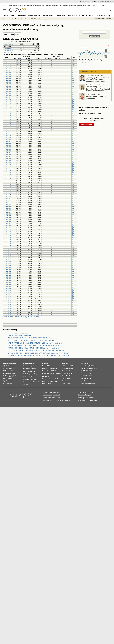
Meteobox (102, 2)
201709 (9, 66)
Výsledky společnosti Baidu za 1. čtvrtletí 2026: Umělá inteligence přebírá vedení (98, 80)
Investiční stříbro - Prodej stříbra (19, 335)
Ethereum (58, 373)
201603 (9, 102)
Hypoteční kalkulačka (9, 381)
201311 (9, 157)
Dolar (35, 368)
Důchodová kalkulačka (10, 368)
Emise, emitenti (35, 16)
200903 (9, 267)
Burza (44, 366)
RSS (86, 400)
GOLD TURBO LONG (34, 19)
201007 (9, 236)
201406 (9, 143)
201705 (9, 74)
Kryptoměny (46, 373)
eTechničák (89, 370)
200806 (9, 285)
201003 (9, 244)
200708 (9, 305)
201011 (9, 228)
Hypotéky (55, 6)
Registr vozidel (86, 368)
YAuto (97, 2)
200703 (9, 314)
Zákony (79, 6)
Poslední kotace (8, 44)
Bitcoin (49, 6)
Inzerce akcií (49, 16)
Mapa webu (89, 375)
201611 (9, 86)
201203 (9, 196)
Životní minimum (8, 378)
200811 (9, 275)
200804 (9, 289)
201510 (9, 112)
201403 (9, 149)
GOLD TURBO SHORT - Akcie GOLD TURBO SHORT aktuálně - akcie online (36, 351)
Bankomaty (32, 363)
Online (7, 34)
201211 (9, 181)
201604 (9, 100)
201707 (9, 70)
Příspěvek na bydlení (9, 373)
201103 (9, 220)
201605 (9, 98)
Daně (63, 383)
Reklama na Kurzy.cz (85, 392)
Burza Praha (10, 16)
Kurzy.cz (5, 19)
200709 (9, 303)
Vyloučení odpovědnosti (51, 395)
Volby (83, 375)
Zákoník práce (66, 378)
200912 (9, 249)
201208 (9, 186)
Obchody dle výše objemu (30, 317)
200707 (9, 307)
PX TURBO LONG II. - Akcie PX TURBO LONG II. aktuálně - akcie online (34, 348)
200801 (9, 295)
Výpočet (14, 363)
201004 (9, 242)
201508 (9, 116)
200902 (9, 269)
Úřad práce (26, 374)
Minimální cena (8, 48)
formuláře (68, 383)
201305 (9, 169)
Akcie (17, 19)
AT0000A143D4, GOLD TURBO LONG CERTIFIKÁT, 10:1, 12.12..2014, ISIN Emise (38, 353)
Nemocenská (27, 379)
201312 (9, 155)
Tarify (61, 6)
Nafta (57, 381)
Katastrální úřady (67, 371)
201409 (9, 137)
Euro (31, 368)
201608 (9, 92)
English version (86, 378)
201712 (9, 60)
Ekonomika (46, 371)
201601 (9, 106)
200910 (9, 253)
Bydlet (107, 2)
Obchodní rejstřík (84, 2)
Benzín (52, 381)
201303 (9, 173)
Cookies (56, 392)
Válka (89, 6)
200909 (9, 255)
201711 (9, 62)
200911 (9, 251)
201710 (9, 64)
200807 (9, 283)
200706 (9, 309)
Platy (35, 374)
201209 (9, 184)
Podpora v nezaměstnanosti (31, 382)
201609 (9, 90)
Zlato (44, 6)
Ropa (44, 381)
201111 (9, 204)
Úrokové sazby (27, 366)
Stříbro (57, 379)
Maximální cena (8, 50)
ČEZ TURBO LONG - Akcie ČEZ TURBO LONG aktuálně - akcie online (33, 345)
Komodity (38, 6)
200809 (9, 279)
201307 (9, 165)
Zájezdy (92, 2)
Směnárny (26, 368)
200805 (9, 287)
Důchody (25, 384)
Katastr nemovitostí (67, 368)
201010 (9, 230)
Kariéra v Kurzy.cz (84, 395)
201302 (9, 175)
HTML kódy (93, 400)
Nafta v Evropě (47, 383)
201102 (9, 222)
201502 (9, 127)
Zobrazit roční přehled (11, 317)
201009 (9, 232)
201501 (9, 129)
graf (73, 60)
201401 (9, 153)
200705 (9, 311)
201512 (9, 108)
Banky (25, 363)
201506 (9, 120)
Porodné (34, 379)
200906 (9, 261)
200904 (9, 265)
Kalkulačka (73, 6)
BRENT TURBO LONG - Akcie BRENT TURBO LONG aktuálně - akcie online (36, 343)
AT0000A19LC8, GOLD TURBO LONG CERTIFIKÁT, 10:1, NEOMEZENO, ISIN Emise (39, 356)
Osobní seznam (73, 16)
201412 (9, 131)
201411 (9, 133)
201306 (9, 167)
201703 (9, 78)
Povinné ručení (8, 383)
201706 (9, 72)
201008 (9, 234)
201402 (9, 151)
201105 (9, 216)
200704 (9, 312)
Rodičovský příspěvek (10, 376)
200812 (9, 273)
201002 (9, 246)
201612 (9, 84)
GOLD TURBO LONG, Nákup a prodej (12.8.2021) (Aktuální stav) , (32, 340)
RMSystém (22, 16)
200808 (9, 281)
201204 (9, 194)
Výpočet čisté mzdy (9, 366)
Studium (112, 2)
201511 (9, 110)
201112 (9, 202)
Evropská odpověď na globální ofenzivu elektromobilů (98, 90)
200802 (9, 293)
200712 (9, 297)
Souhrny (44, 19)
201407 (9, 141)
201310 (9, 159)
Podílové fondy (53, 368)
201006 (9, 238)
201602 (9, 104)
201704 (9, 76)
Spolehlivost (93, 366)
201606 (9, 96)
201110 (9, 206)
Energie (66, 6)
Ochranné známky (67, 373)
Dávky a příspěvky (28, 377)
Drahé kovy (46, 376)
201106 (9, 214)
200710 (9, 301)
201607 (9, 94)
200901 (9, 271)
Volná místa (31, 371)
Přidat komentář (86, 125)
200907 (9, 259)
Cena (87, 366)
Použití (80, 400)
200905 (9, 263)
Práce (85, 6)
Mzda (32, 374)
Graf (12, 34)
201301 (9, 177)
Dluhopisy (45, 368)
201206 (9, 190)
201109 (9, 208)
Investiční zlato (50, 379)
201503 (9, 125)
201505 (9, 121)
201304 (9, 171)
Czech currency (86, 381)
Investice (11, 19)
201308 (9, 163)
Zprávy (10, 6)
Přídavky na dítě (8, 371)
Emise (18, 34)
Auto (83, 366)
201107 (9, 212)
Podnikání (65, 363)
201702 (9, 80)
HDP (51, 371)
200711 (9, 299)
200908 (9, 257)
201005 (9, 240)
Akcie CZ (16, 6)
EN (103, 6)
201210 (9, 183)
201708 (9, 68)
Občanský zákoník (67, 376)
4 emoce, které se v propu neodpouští (96, 97)
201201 (9, 200)
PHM (48, 381)
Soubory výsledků (104, 16)
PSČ (72, 366)
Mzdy (55, 371)
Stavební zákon (66, 381)
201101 (9, 224)
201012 (9, 226)
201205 (9, 192)
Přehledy (61, 16)
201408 (9, 139)
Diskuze (94, 6)
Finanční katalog (86, 373)
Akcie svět (23, 6)
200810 (9, 277)
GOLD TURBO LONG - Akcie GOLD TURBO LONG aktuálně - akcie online (35, 338)
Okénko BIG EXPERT (88, 72)
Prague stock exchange (88, 383)
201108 (9, 210)
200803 (9, 291)
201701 (9, 82)
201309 (9, 161)
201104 (9, 218)
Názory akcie (88, 16)
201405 (9, 145)
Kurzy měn (31, 6)
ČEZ (48, 366)
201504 (9, 123)
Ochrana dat (47, 392)
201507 (9, 118)
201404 (9, 147)
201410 (9, 135)
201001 (9, 248)
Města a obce (66, 366)
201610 (9, 88)
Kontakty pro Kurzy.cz (86, 398)
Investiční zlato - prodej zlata (18, 333)
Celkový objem (8, 52)
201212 (9, 179)
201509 (9, 114)
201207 (9, 188)
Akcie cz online (23, 19)
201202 (9, 198)
